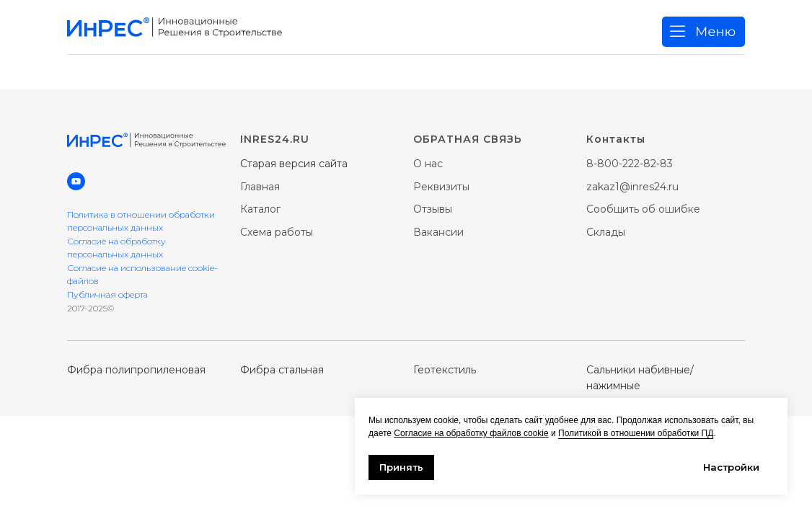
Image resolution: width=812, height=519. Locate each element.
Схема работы (277, 232)
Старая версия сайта (294, 164)
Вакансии (438, 232)
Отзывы (433, 209)
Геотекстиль (445, 370)
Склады (606, 232)
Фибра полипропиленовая (136, 370)
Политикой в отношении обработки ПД (636, 433)
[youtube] (76, 181)
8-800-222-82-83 (630, 164)
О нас (428, 164)
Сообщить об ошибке (643, 209)
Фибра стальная (282, 370)
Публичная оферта (107, 294)
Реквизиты (441, 187)
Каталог (260, 209)
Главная (260, 187)
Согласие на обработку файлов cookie (471, 433)
